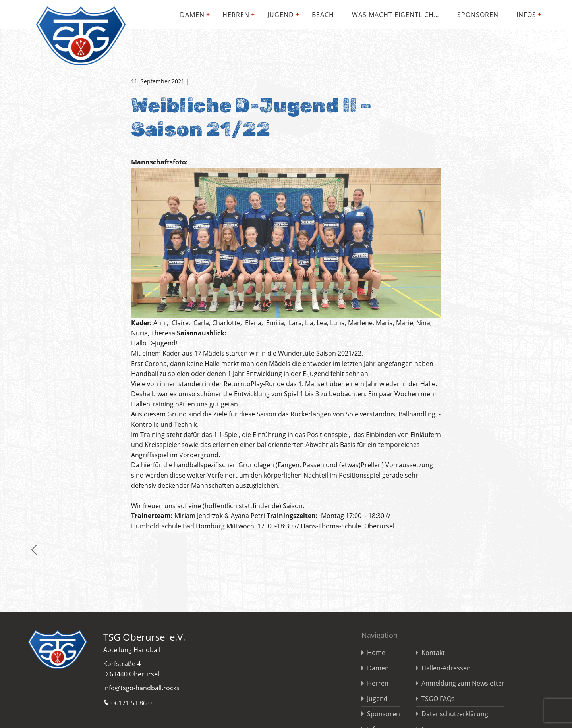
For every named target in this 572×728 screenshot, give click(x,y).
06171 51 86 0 (128, 702)
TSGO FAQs (438, 699)
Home (376, 653)
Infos (526, 15)
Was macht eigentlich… (396, 15)
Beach (323, 15)
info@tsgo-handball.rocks (141, 688)
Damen (192, 15)
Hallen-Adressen (446, 668)
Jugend (281, 15)
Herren (236, 15)
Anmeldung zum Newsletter (463, 683)
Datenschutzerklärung (455, 714)
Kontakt (433, 653)
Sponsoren (478, 15)
